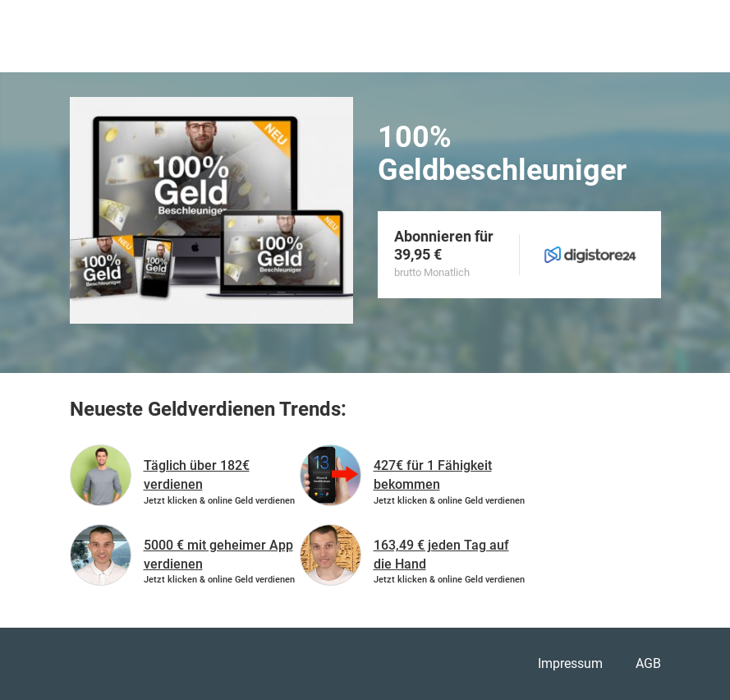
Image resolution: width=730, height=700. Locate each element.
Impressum (570, 663)
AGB (648, 663)
